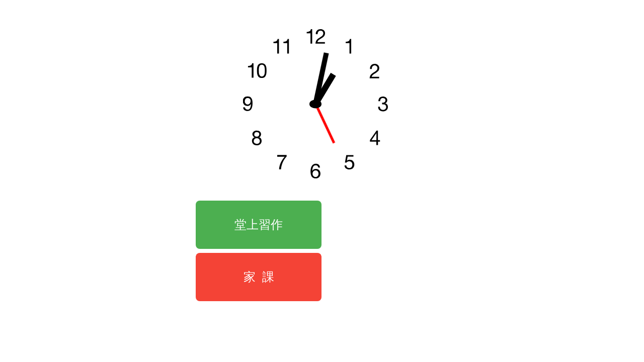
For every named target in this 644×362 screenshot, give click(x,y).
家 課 (259, 277)
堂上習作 (259, 224)
